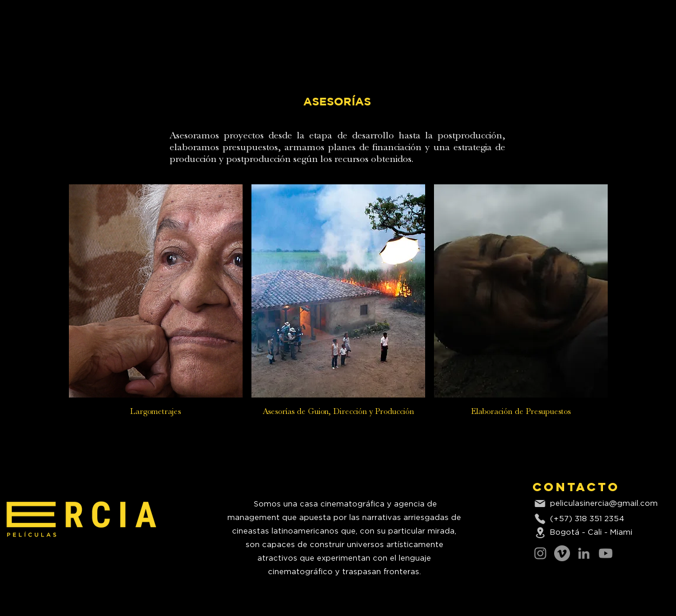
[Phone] (540, 519)
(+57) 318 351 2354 (587, 519)
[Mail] (540, 504)
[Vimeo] (562, 553)
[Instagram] (540, 553)
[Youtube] (606, 553)
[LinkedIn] (584, 553)
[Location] (540, 533)
